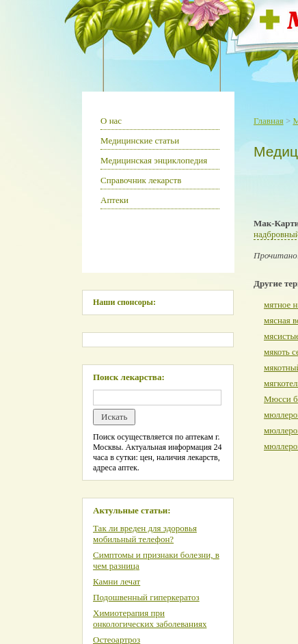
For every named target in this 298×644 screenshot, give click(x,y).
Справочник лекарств (141, 180)
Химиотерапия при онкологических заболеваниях (150, 618)
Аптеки (114, 200)
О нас (111, 121)
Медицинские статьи (140, 140)
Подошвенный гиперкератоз (146, 597)
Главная (269, 121)
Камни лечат (117, 581)
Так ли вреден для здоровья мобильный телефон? (145, 534)
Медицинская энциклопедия (154, 160)
